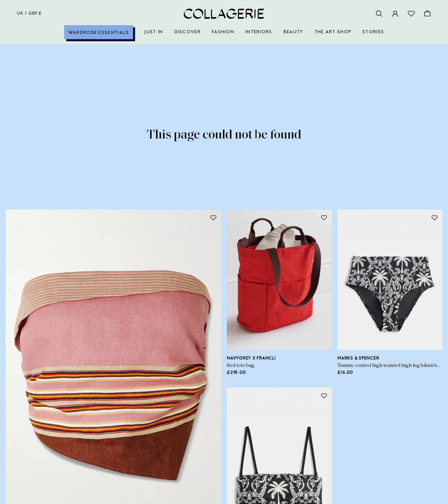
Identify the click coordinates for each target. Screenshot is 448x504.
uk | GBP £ (29, 14)
